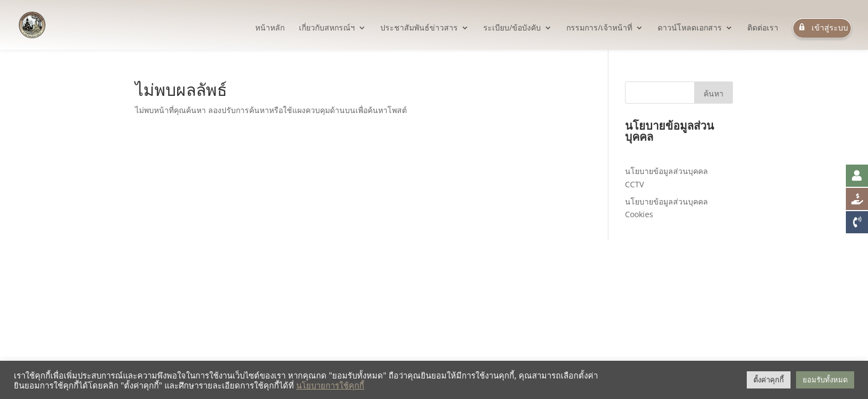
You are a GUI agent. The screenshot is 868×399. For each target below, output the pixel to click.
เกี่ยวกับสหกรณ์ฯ (327, 28)
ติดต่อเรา (763, 28)
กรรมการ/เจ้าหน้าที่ (599, 28)
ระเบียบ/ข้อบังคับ (512, 28)
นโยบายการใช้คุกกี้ (330, 385)
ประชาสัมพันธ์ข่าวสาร (419, 28)
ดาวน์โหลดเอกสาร (690, 28)
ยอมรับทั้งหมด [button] (825, 380)
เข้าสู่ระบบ (822, 28)
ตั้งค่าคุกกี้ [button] (769, 380)
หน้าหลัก (270, 28)
